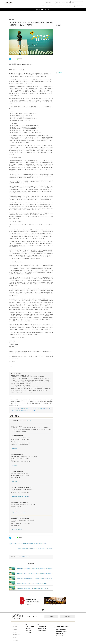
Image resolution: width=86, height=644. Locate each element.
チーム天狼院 (30, 629)
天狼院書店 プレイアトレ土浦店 (19, 512)
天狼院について (17, 622)
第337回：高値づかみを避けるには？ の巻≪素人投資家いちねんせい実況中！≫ (33, 587)
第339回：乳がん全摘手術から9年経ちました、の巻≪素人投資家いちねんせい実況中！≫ (34, 577)
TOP (43, 6)
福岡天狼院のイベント (62, 633)
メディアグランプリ (31, 625)
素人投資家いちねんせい (25, 555)
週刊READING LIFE (78, 6)
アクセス (52, 615)
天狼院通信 (29, 627)
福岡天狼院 (14, 466)
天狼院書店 (14, 449)
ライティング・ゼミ (44, 627)
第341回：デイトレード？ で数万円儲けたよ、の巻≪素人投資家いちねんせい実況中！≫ (35, 572)
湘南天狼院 (16, 625)
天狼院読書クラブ (43, 625)
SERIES (60, 6)
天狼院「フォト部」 (44, 629)
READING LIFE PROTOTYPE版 (63, 2)
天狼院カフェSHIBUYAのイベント (63, 625)
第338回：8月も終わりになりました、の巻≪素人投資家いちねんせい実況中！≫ (33, 582)
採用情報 (15, 636)
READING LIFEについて (51, 6)
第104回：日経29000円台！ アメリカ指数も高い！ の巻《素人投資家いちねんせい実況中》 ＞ (35, 547)
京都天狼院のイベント (62, 631)
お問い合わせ (68, 615)
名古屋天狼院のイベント (63, 630)
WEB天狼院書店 (49, 2)
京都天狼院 (14, 481)
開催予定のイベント (18, 633)
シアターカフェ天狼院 (17, 529)
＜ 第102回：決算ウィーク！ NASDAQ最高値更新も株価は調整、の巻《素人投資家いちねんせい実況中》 (29, 543)
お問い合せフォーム (27, 421)
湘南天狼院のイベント (62, 628)
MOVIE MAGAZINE (68, 6)
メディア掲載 (30, 631)
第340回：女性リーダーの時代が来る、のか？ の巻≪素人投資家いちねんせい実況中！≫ (35, 567)
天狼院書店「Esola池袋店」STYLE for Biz (21, 497)
